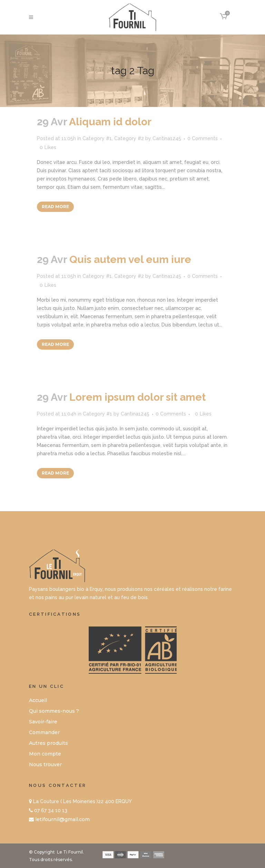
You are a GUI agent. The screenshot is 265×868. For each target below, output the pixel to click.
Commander (44, 732)
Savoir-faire (43, 722)
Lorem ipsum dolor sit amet (138, 397)
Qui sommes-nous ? (54, 711)
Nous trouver (45, 764)
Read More (55, 207)
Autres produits (48, 743)
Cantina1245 (167, 138)
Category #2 (129, 138)
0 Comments (203, 138)
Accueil (38, 700)
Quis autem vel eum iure (130, 259)
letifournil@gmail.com (62, 819)
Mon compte (45, 754)
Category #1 (97, 138)
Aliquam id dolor (110, 122)
